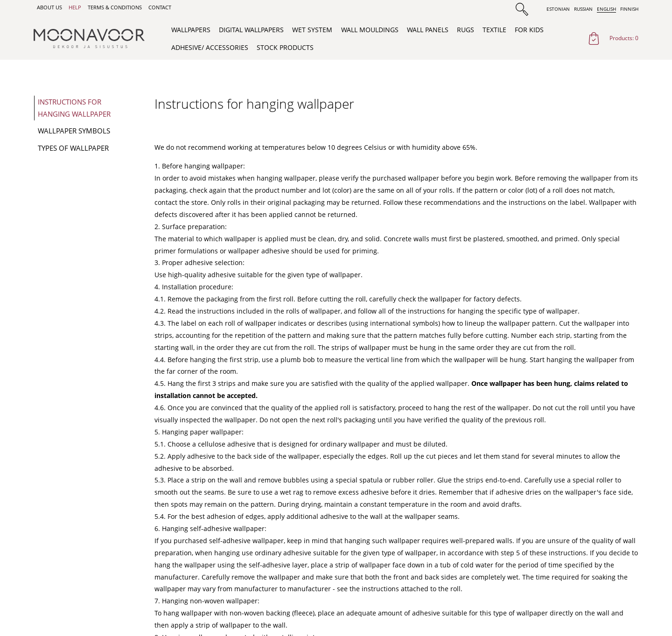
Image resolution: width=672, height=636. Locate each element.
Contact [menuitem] (160, 7)
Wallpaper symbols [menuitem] (74, 131)
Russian (583, 9)
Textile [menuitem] (494, 30)
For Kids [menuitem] (529, 30)
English (606, 9)
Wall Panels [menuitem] (428, 30)
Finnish (629, 9)
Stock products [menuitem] (285, 47)
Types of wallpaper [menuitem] (73, 148)
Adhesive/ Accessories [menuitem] (210, 47)
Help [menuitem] (75, 7)
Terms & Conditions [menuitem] (115, 7)
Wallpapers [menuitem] (191, 30)
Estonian (558, 9)
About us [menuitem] (49, 7)
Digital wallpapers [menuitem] (251, 30)
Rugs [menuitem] (465, 30)
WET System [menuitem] (312, 30)
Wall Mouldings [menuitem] (370, 30)
